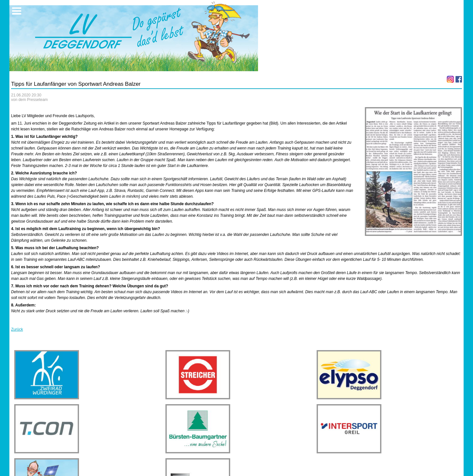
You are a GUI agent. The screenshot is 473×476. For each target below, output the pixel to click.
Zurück (17, 329)
